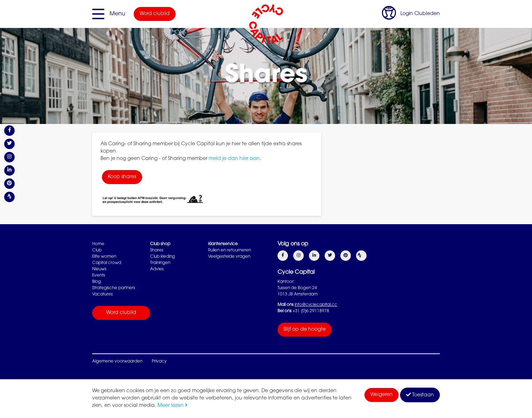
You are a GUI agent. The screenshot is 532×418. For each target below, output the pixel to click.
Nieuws (99, 269)
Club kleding (162, 257)
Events (99, 276)
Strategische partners (114, 288)
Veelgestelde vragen (229, 257)
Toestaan (420, 395)
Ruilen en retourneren (230, 250)
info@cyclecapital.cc (316, 305)
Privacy (159, 361)
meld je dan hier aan (234, 159)
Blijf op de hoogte (305, 330)
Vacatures (102, 294)
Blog (97, 282)
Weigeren (382, 395)
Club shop (160, 244)
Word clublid (155, 14)
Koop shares (122, 177)
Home (98, 244)
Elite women (104, 257)
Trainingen (160, 263)
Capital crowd (107, 263)
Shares (157, 250)
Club (97, 250)
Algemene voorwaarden (117, 361)
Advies (157, 269)
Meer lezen (172, 406)
